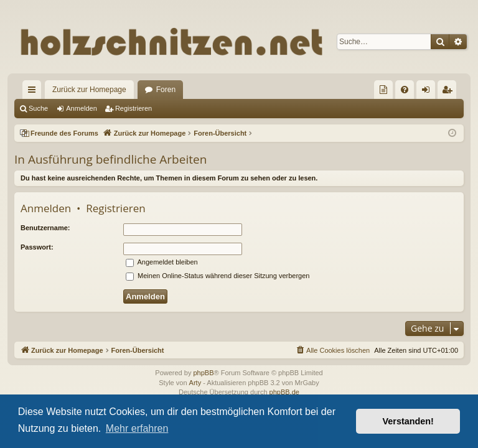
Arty (195, 383)
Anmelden (82, 108)
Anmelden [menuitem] (429, 92)
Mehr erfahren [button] (137, 428)
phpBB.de (284, 392)
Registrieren (134, 108)
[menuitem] (383, 90)
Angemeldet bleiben (162, 262)
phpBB (203, 373)
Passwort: (37, 247)
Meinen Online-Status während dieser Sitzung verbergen (218, 276)
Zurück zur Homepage (89, 90)
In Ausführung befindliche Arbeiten (110, 159)
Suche (38, 108)
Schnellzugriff (34, 92)
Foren (166, 90)
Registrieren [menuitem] (450, 92)
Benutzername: (45, 228)
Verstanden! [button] (408, 421)
